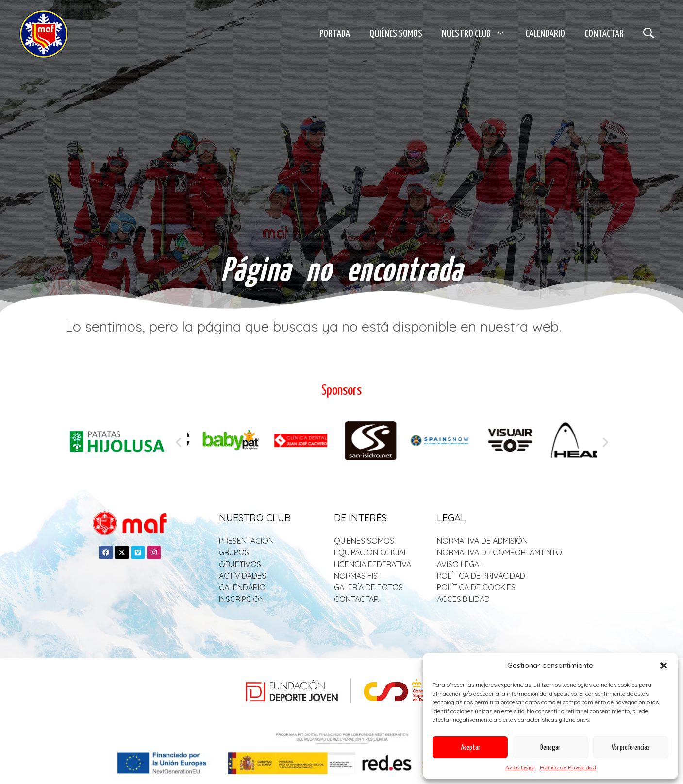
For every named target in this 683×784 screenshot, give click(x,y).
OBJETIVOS (240, 564)
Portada (335, 34)
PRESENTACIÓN (246, 541)
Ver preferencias (631, 748)
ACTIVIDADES (242, 576)
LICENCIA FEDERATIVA (373, 564)
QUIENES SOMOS (364, 541)
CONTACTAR (356, 599)
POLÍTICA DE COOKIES (476, 587)
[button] (664, 666)
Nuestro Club (479, 34)
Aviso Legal (520, 767)
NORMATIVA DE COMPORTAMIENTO (500, 552)
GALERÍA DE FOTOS (368, 587)
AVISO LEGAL (460, 564)
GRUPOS (234, 552)
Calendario (545, 34)
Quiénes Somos (396, 34)
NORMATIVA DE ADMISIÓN (482, 541)
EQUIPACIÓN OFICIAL (371, 552)
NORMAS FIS (356, 576)
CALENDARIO (242, 587)
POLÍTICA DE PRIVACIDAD (481, 576)
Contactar (604, 34)
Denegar (550, 748)
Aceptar (470, 748)
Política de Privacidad (568, 767)
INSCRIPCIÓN (242, 599)
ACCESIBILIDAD (463, 599)
